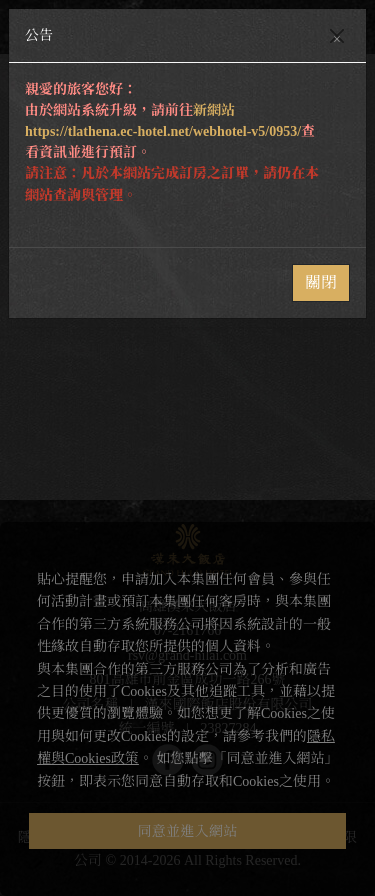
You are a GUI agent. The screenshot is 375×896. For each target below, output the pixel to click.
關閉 (321, 282)
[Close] (337, 36)
